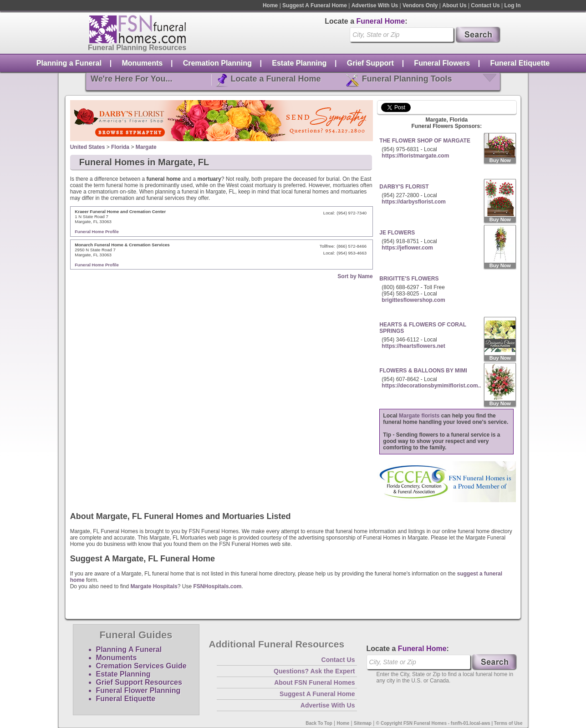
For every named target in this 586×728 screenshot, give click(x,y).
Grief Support (370, 63)
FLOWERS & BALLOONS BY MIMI (423, 371)
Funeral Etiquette (520, 63)
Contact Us (485, 5)
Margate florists (419, 416)
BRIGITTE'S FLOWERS (409, 279)
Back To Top (319, 723)
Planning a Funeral (69, 63)
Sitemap (363, 723)
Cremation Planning (217, 63)
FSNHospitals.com (217, 586)
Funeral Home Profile (97, 232)
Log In (513, 5)
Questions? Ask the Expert (314, 671)
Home (270, 5)
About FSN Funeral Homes (314, 682)
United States (88, 147)
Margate (146, 147)
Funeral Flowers (442, 63)
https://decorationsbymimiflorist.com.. (431, 386)
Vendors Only (420, 5)
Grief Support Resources (139, 682)
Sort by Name (355, 276)
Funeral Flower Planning (138, 690)
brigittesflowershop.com (413, 300)
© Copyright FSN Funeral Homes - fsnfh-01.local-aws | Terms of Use (449, 723)
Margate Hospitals (154, 586)
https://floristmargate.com (415, 156)
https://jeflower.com (407, 248)
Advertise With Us (375, 5)
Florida (120, 147)
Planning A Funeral (129, 649)
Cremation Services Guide (141, 666)
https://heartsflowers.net (413, 346)
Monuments (142, 63)
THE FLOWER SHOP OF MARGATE (425, 141)
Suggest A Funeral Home (315, 5)
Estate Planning (299, 63)
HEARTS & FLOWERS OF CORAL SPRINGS (423, 328)
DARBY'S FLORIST (404, 187)
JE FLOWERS (397, 233)
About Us (454, 5)
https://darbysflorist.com (414, 202)
